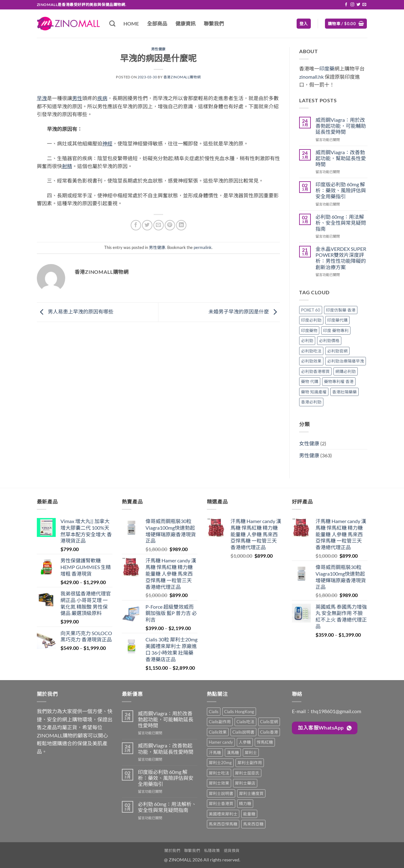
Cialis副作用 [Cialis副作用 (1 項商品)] (220, 722)
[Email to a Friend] (159, 225)
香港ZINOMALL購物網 (182, 77)
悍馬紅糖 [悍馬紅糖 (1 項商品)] (265, 742)
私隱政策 (212, 851)
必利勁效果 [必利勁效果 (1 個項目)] (311, 361)
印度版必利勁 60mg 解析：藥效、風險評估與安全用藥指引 (341, 190)
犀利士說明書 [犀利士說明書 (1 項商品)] (221, 793)
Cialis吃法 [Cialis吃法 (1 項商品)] (245, 722)
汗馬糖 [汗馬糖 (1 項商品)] (215, 752)
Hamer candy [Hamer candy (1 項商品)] (221, 742)
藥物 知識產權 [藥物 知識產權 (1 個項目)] (314, 392)
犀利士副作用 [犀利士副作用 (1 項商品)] (250, 763)
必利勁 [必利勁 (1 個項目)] (307, 341)
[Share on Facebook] (136, 225)
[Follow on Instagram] (352, 5)
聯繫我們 (214, 23)
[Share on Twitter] (147, 225)
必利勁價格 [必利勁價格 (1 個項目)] (329, 341)
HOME (131, 23)
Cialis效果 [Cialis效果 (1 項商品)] (218, 732)
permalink (203, 247)
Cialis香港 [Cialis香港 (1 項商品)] (269, 732)
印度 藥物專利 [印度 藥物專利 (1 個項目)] (336, 330)
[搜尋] (112, 23)
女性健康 (309, 443)
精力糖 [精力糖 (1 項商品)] (245, 803)
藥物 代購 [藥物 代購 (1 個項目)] (310, 381)
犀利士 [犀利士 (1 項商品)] (251, 752)
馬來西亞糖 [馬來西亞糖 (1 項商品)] (253, 824)
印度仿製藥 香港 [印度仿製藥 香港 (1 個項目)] (341, 310)
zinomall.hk (311, 77)
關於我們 (172, 851)
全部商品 (157, 23)
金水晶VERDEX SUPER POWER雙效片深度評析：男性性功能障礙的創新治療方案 (341, 258)
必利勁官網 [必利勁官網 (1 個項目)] (337, 351)
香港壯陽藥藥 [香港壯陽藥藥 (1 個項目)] (344, 392)
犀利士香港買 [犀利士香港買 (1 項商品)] (221, 803)
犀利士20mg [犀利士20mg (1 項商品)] (220, 763)
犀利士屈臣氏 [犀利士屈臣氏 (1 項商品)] (247, 773)
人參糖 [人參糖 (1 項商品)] (245, 742)
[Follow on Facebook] (346, 5)
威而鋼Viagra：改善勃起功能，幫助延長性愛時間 (341, 158)
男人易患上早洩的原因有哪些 (75, 311)
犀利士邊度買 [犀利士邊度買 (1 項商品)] (251, 793)
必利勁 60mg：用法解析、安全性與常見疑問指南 (341, 223)
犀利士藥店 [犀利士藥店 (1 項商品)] (245, 783)
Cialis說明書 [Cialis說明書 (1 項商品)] (243, 732)
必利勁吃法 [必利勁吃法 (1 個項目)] (311, 351)
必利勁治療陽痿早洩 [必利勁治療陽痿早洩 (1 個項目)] (346, 361)
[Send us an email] (364, 5)
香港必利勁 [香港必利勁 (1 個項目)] (311, 402)
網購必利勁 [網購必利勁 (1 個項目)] (346, 371)
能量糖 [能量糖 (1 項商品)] (249, 814)
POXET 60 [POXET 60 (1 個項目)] (311, 310)
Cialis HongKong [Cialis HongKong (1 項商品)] (239, 712)
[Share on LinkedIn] (181, 225)
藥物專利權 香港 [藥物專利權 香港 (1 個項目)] (339, 381)
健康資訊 (185, 23)
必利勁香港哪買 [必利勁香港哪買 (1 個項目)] (315, 371)
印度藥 (327, 68)
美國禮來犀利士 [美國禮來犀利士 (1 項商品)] (223, 814)
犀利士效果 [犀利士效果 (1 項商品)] (219, 783)
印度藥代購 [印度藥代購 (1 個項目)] (337, 320)
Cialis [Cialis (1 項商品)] (214, 712)
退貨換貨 (232, 851)
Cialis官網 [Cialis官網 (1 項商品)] (269, 722)
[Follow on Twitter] (358, 5)
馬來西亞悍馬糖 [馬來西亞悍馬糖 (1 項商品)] (223, 824)
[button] (304, 24)
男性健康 (158, 49)
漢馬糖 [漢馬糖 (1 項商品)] (233, 752)
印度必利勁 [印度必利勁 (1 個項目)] (311, 320)
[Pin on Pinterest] (170, 225)
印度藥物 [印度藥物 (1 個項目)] (309, 330)
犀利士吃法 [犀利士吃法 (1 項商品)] (219, 773)
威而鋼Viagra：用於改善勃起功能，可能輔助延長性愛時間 (341, 126)
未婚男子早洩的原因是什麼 (244, 311)
